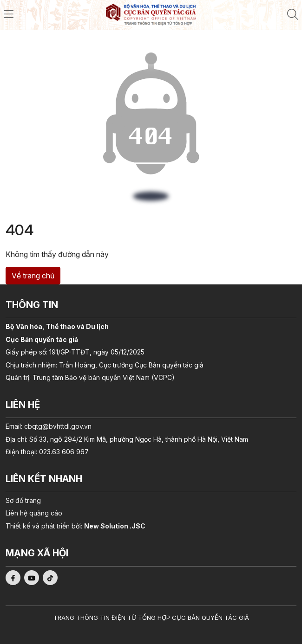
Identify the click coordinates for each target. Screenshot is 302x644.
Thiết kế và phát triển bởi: (75, 526)
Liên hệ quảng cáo (34, 513)
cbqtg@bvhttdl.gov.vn (58, 426)
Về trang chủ (33, 276)
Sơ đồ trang (23, 500)
